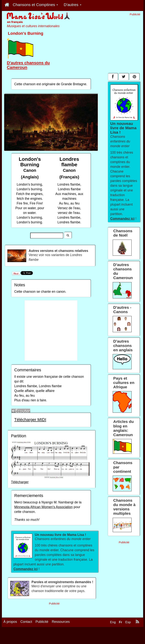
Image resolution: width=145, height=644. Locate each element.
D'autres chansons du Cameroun (28, 65)
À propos (10, 622)
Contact (26, 622)
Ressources (61, 622)
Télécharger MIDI (30, 420)
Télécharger (20, 482)
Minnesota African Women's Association (44, 507)
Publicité (42, 622)
